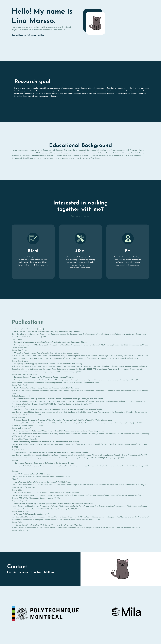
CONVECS (39, 153)
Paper (15, 350)
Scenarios (22, 418)
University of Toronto (84, 150)
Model (26, 530)
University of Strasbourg (90, 158)
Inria (53, 153)
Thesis (15, 479)
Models (21, 450)
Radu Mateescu (90, 153)
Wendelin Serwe (138, 153)
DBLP (40, 329)
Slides (24, 350)
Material (21, 407)
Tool (14, 340)
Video (19, 340)
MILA (63, 30)
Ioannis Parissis (112, 153)
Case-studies (27, 375)
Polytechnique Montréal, (21, 30)
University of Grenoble (21, 158)
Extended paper (19, 396)
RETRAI (36, 265)
